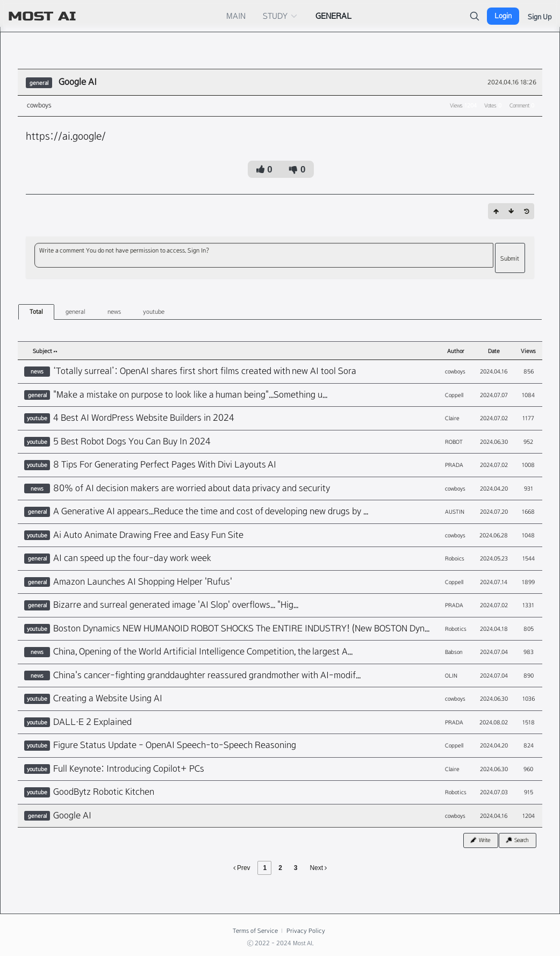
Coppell (454, 395)
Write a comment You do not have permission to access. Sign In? (124, 250)
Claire (452, 418)
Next (318, 868)
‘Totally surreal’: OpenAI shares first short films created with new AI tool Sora (205, 371)
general (76, 312)
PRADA (454, 465)
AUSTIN (455, 512)
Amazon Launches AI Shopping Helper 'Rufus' (143, 582)
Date (494, 351)
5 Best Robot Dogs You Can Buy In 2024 (132, 441)
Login (503, 16)
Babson (454, 652)
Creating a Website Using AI (108, 698)
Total (36, 312)
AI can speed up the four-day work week (132, 558)
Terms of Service (255, 931)
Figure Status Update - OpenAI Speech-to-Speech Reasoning (175, 745)
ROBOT (454, 442)
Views (528, 351)
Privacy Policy (306, 931)
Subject (45, 351)
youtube (154, 312)
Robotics (456, 629)
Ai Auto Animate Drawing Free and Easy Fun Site (148, 535)
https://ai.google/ (66, 136)
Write (479, 840)
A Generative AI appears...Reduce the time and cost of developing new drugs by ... (211, 511)
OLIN (451, 675)
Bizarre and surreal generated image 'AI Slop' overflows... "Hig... (176, 605)
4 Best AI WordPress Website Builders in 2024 (144, 418)
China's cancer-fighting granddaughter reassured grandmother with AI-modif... (207, 675)
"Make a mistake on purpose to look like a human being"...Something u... (190, 395)
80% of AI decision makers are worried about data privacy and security (192, 488)
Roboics (455, 558)
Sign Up (540, 17)
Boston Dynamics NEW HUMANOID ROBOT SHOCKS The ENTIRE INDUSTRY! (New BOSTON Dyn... (241, 628)
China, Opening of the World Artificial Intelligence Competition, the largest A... (203, 652)
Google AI (78, 82)
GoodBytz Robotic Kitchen (104, 792)
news (114, 312)
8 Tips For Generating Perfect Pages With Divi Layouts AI (165, 465)
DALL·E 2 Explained (92, 722)
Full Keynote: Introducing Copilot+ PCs (129, 769)
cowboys (39, 105)
